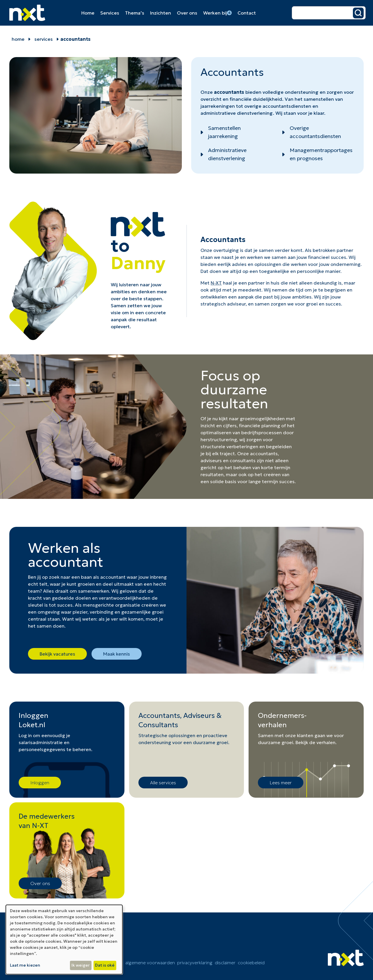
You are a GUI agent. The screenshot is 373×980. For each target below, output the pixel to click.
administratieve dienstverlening (237, 113)
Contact (247, 13)
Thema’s (135, 13)
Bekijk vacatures (57, 654)
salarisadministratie (41, 742)
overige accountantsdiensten (278, 106)
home (18, 39)
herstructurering (219, 439)
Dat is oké (105, 965)
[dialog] (64, 940)
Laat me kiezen (25, 965)
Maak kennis (117, 654)
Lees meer (281, 783)
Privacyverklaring (195, 963)
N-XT (216, 283)
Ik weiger (81, 965)
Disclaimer (225, 963)
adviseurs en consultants (228, 460)
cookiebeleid (251, 963)
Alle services (163, 783)
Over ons (187, 13)
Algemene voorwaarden (150, 963)
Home (88, 13)
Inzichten (161, 13)
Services (110, 13)
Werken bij (217, 13)
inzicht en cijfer (217, 425)
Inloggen (40, 783)
